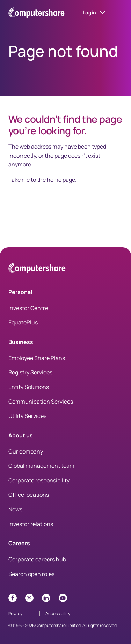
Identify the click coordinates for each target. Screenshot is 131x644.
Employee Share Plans (37, 358)
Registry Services (30, 372)
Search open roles (31, 574)
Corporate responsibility (39, 480)
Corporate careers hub (37, 559)
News (15, 509)
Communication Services (41, 402)
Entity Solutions (29, 387)
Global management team (41, 466)
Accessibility (58, 613)
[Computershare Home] (37, 269)
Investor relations (31, 524)
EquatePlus (23, 322)
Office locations (29, 495)
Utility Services (27, 416)
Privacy (15, 613)
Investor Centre (28, 308)
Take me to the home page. (42, 180)
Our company (26, 451)
